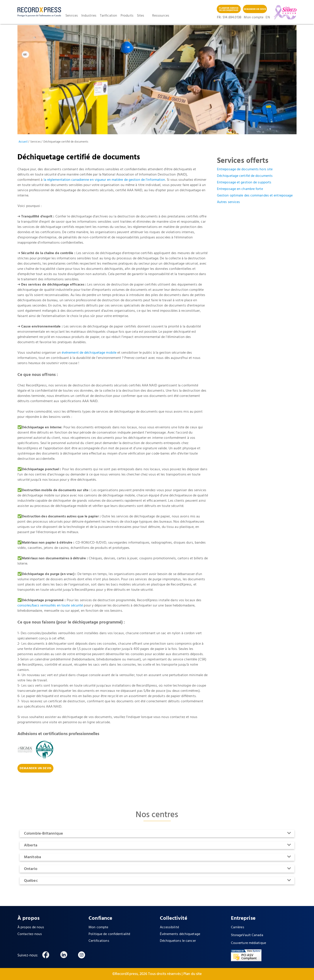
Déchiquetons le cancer (178, 941)
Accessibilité (169, 927)
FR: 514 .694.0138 (229, 17)
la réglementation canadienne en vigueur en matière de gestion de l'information (104, 180)
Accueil (23, 142)
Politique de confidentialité (109, 934)
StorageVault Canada (247, 935)
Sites (141, 16)
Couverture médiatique (248, 943)
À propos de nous (31, 927)
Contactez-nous (30, 934)
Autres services (229, 202)
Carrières (238, 927)
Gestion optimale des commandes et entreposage (255, 196)
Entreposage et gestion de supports (244, 183)
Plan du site (193, 974)
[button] (73, 16)
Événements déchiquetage (180, 934)
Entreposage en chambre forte (240, 189)
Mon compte (254, 17)
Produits (127, 16)
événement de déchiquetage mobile (89, 353)
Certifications (99, 941)
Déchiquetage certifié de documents (245, 176)
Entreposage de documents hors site (245, 169)
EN (267, 17)
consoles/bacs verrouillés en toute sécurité (50, 606)
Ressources (161, 16)
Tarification (108, 16)
